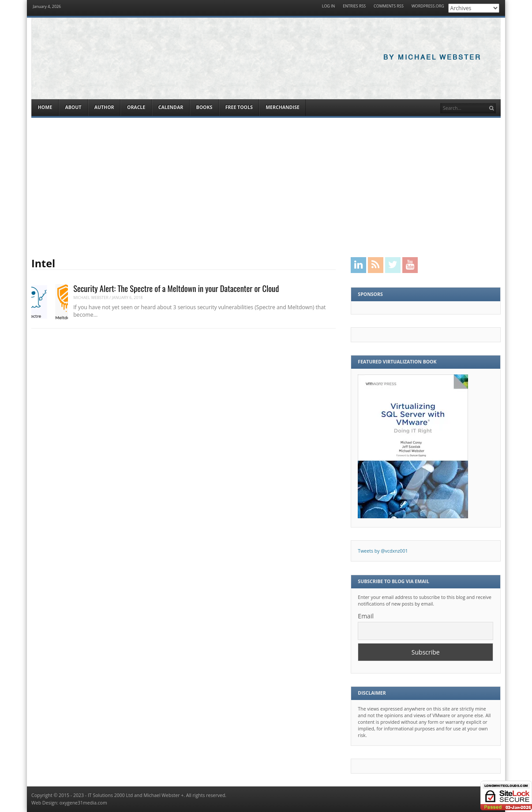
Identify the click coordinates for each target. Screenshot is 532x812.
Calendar (171, 107)
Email (366, 616)
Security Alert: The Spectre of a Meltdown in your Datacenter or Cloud (176, 288)
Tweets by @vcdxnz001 (383, 551)
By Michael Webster (432, 58)
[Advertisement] (266, 187)
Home (45, 107)
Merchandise (282, 107)
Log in (329, 6)
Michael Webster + (164, 795)
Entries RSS (354, 6)
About (73, 107)
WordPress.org (428, 6)
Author (104, 107)
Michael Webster (91, 297)
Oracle (136, 107)
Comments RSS (389, 6)
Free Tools (239, 107)
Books (204, 107)
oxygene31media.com (83, 803)
